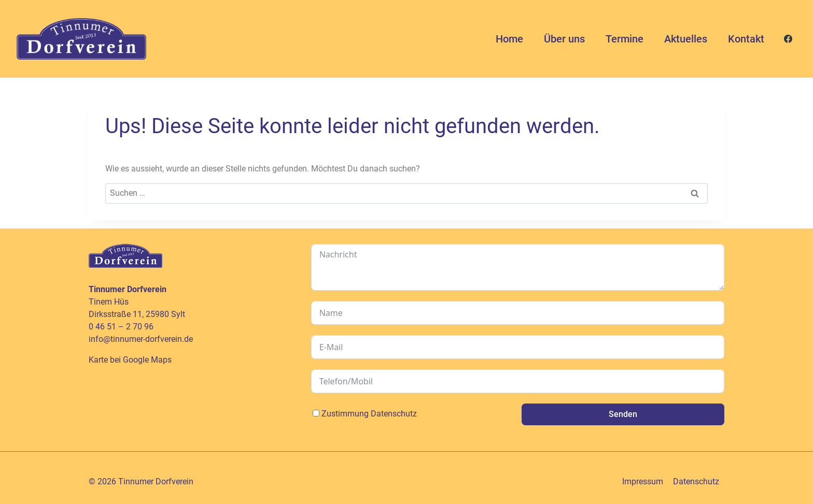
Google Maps (147, 360)
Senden (623, 414)
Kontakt (746, 39)
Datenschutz (394, 414)
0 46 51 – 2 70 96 (121, 327)
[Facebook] (788, 39)
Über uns (564, 39)
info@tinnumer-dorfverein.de (141, 339)
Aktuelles (686, 39)
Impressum (643, 481)
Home (509, 39)
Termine (625, 39)
